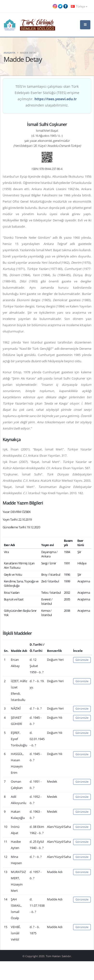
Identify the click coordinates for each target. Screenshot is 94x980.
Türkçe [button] (79, 6)
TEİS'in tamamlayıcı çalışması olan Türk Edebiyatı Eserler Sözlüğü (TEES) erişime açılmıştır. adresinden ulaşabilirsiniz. (47, 96)
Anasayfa (9, 53)
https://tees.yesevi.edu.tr (56, 99)
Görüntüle (82, 660)
